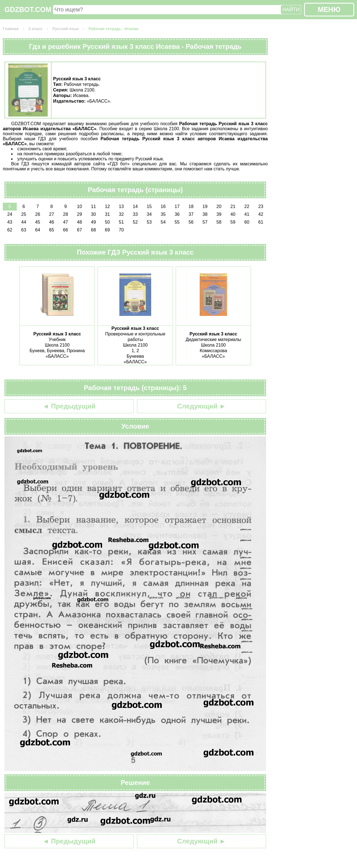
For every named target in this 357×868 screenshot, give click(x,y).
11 (93, 206)
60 (247, 222)
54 (163, 222)
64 (38, 230)
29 (79, 214)
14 (135, 206)
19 (205, 206)
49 (93, 222)
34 (149, 214)
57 (205, 222)
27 (52, 214)
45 (38, 222)
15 (149, 206)
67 (79, 230)
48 (79, 222)
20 (219, 206)
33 (135, 214)
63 (24, 230)
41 (247, 214)
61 (261, 222)
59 (233, 222)
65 (52, 230)
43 (10, 222)
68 (93, 230)
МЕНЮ (329, 9)
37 (191, 214)
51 (121, 222)
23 (261, 206)
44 (24, 222)
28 (66, 214)
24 (10, 214)
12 (107, 206)
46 (52, 222)
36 (177, 214)
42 (261, 214)
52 (135, 222)
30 (93, 214)
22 (247, 206)
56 (191, 222)
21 (233, 206)
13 (121, 206)
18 (191, 206)
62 (10, 230)
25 (24, 214)
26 (38, 214)
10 (79, 206)
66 (66, 230)
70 (121, 230)
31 (107, 214)
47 (66, 222)
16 (163, 206)
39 (219, 214)
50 (107, 222)
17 (177, 206)
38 (205, 214)
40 (233, 214)
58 (219, 222)
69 (107, 230)
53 (149, 222)
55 (177, 222)
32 (121, 214)
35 (163, 214)
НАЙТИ (291, 9)
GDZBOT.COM (28, 9)
